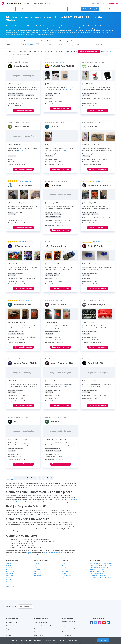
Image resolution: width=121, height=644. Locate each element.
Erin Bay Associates (23, 185)
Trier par (96, 41)
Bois (63, 569)
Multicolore (38, 572)
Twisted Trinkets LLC (23, 127)
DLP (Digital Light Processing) (99, 576)
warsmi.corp (94, 66)
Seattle (8, 582)
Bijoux (36, 567)
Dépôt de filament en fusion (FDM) (101, 563)
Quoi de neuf (38, 635)
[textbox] (51, 44)
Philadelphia (10, 572)
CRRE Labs (93, 127)
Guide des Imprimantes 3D (43, 626)
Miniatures (37, 576)
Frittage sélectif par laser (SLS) (100, 567)
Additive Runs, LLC (97, 305)
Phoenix (9, 569)
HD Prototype (39, 565)
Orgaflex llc (56, 185)
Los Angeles (10, 574)
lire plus (69, 90)
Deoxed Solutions (22, 66)
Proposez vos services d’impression (74, 626)
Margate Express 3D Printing (27, 363)
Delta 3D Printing (96, 246)
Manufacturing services (42, 3)
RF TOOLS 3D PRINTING (99, 185)
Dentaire (37, 569)
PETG (64, 580)
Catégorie (10, 41)
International (40, 41)
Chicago (9, 565)
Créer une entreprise (97, 4)
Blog (8, 629)
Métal (36, 574)
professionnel (69, 514)
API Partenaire (67, 635)
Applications (38, 632)
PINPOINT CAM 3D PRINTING (65, 66)
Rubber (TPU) (66, 576)
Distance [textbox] (97, 44)
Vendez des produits (69, 629)
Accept (103, 640)
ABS (63, 565)
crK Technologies (22, 246)
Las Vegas (10, 578)
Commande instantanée (23, 111)
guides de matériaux (52, 553)
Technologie (51, 41)
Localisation (25, 41)
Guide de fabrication (41, 623)
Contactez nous (11, 632)
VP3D (16, 422)
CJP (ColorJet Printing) (97, 574)
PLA (63, 563)
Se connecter (114, 4)
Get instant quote (90, 9)
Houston (9, 567)
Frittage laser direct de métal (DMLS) (102, 565)
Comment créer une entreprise (72, 632)
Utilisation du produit (65, 41)
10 (48, 478)
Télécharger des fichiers (89, 51)
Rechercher (73, 9)
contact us (107, 51)
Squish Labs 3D (95, 363)
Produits (27, 3)
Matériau (78, 41)
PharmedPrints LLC (23, 305)
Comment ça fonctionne (14, 626)
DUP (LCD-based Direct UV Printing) (101, 578)
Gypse (64, 574)
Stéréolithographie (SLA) (98, 572)
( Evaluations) (26, 181)
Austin (8, 584)
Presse (8, 635)
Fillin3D (54, 127)
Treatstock (11, 4)
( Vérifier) (62, 62)
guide (30, 553)
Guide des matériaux (41, 629)
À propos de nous (12, 623)
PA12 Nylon (66, 578)
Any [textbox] (9, 44)
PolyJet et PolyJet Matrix (98, 569)
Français (114, 9)
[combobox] (41, 9)
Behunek (55, 422)
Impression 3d (9, 9)
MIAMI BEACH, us (28, 44)
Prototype (37, 563)
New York (9, 563)
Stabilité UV (66, 572)
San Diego (10, 576)
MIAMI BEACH (11, 586)
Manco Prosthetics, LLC (62, 363)
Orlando (9, 580)
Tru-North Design (59, 246)
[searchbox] (83, 44)
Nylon (64, 567)
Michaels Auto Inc (59, 305)
